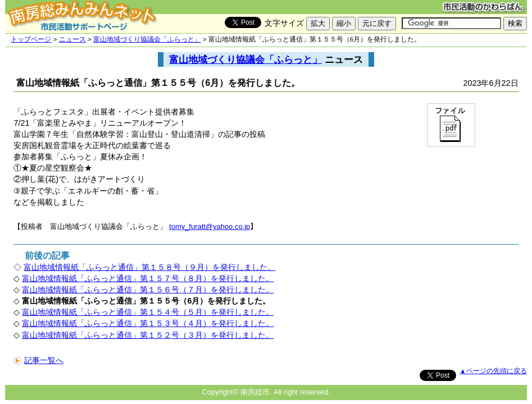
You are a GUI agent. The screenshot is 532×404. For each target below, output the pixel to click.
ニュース (72, 39)
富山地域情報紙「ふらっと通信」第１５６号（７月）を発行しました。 (148, 290)
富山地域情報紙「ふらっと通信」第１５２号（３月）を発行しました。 (148, 335)
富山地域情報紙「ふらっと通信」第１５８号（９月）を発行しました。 (149, 267)
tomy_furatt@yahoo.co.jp (210, 226)
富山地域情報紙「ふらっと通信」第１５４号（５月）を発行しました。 (148, 312)
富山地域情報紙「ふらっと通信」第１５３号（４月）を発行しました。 (148, 323)
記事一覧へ (38, 360)
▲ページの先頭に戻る (493, 371)
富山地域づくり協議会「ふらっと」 (147, 39)
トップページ (31, 39)
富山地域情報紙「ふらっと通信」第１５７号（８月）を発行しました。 (148, 278)
